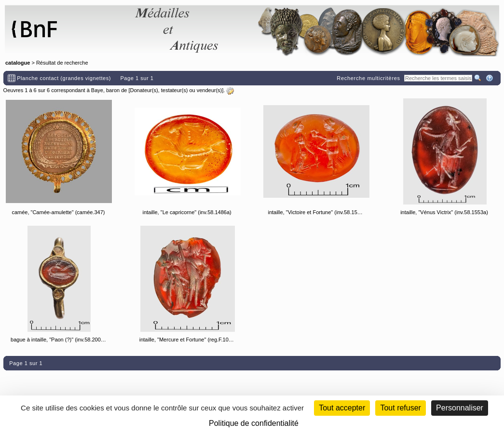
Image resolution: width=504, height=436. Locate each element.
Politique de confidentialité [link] (254, 423)
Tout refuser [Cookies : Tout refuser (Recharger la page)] (400, 408)
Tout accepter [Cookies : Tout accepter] (342, 408)
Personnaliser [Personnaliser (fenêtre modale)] (460, 408)
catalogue (18, 63)
